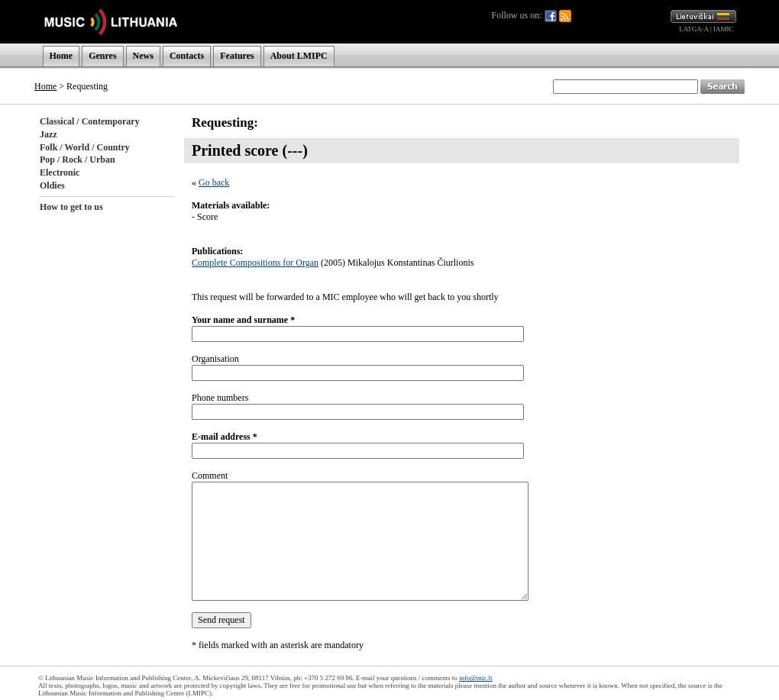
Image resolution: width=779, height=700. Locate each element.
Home (61, 56)
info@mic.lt (476, 678)
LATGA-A (694, 29)
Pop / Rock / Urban (78, 160)
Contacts (187, 56)
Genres (102, 56)
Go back (214, 182)
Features (237, 56)
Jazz (48, 134)
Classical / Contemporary (90, 121)
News (143, 56)
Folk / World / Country (85, 147)
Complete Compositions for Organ (255, 263)
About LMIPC (299, 56)
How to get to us (71, 207)
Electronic (60, 173)
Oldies (52, 185)
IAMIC (724, 29)
